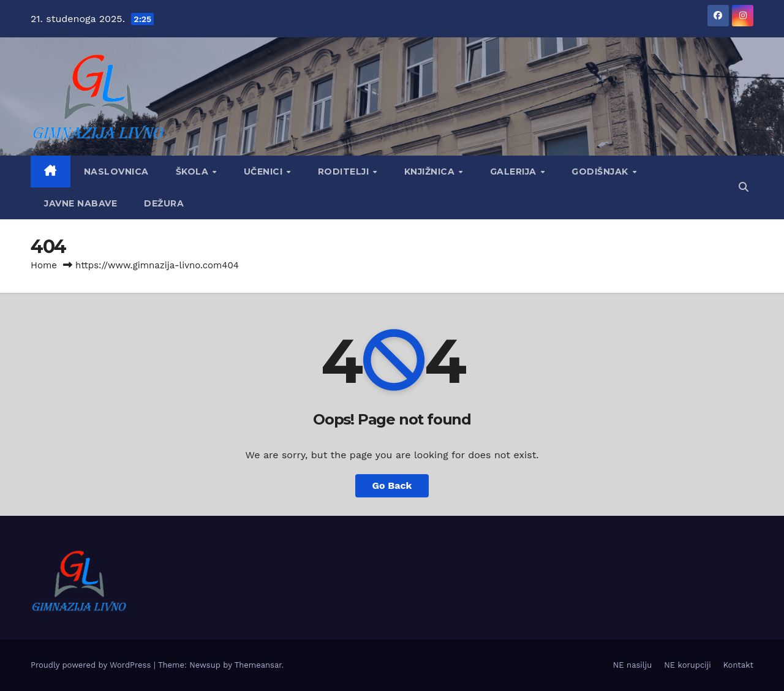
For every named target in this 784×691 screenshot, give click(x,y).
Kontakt (738, 665)
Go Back (392, 485)
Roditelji (345, 172)
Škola (194, 172)
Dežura (164, 203)
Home (44, 265)
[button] (744, 187)
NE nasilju (632, 665)
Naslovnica (116, 172)
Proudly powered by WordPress (92, 665)
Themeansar (258, 665)
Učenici (265, 172)
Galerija (515, 172)
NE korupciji (687, 665)
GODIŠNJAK (601, 172)
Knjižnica (431, 172)
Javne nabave (81, 203)
